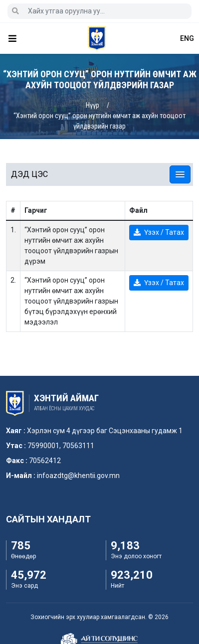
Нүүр (93, 105)
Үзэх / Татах (159, 232)
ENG (187, 38)
